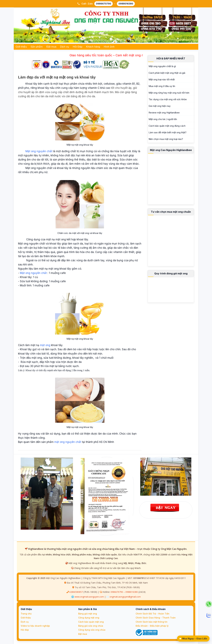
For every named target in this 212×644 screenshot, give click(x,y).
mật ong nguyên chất (68, 442)
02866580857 (76, 592)
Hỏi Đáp (78, 47)
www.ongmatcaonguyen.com (89, 597)
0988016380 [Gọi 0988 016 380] (126, 4)
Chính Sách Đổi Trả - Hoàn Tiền (153, 614)
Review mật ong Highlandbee (164, 113)
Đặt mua (51, 47)
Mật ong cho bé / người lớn (163, 119)
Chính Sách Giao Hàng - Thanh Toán (156, 618)
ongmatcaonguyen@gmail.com (125, 597)
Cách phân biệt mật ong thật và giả (167, 73)
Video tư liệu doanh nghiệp (35, 626)
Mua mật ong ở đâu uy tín (162, 86)
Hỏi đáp (25, 630)
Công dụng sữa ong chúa (92, 630)
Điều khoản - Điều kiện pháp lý (152, 626)
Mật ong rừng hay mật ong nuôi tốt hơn (169, 93)
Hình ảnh (109, 47)
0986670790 (117, 592)
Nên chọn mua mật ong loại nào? (166, 139)
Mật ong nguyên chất (39, 151)
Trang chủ (26, 614)
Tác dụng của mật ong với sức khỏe (168, 99)
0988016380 (132, 592)
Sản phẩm (37, 47)
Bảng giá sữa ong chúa (91, 626)
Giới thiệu (21, 47)
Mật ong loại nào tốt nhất (162, 79)
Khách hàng (93, 47)
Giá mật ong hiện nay (160, 106)
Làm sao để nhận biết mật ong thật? (167, 132)
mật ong (45, 345)
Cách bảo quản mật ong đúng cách (167, 126)
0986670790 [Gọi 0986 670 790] (104, 4)
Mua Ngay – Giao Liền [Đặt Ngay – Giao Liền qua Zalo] (193, 639)
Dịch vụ (64, 47)
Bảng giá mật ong (88, 614)
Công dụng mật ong (89, 618)
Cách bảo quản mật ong (91, 622)
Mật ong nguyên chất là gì (162, 66)
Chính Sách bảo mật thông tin (152, 622)
